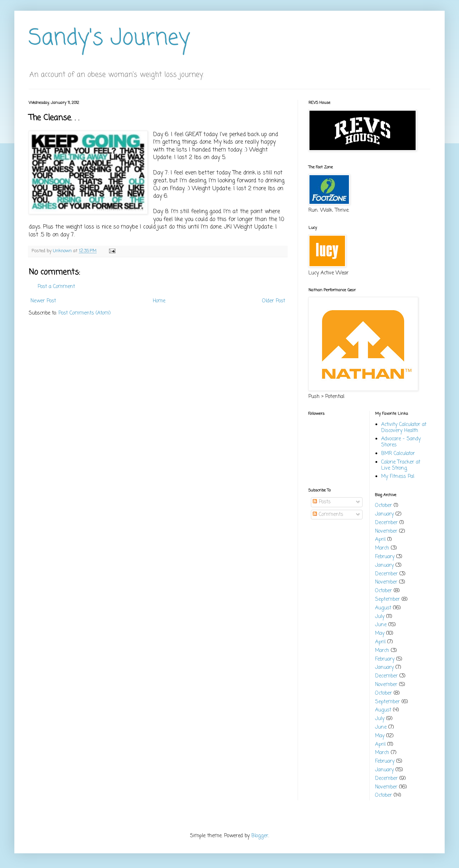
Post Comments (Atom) (85, 313)
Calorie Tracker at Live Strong (401, 465)
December (386, 523)
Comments (328, 515)
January (384, 514)
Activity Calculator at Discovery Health (404, 428)
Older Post (274, 301)
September (387, 600)
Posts (322, 502)
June (381, 625)
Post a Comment (56, 287)
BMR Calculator (398, 454)
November (386, 531)
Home (159, 301)
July (380, 617)
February (385, 557)
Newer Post (43, 301)
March (382, 548)
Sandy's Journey (109, 39)
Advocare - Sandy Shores (401, 442)
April (380, 540)
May (380, 634)
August (383, 608)
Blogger (260, 836)
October (384, 506)
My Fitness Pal (398, 477)
